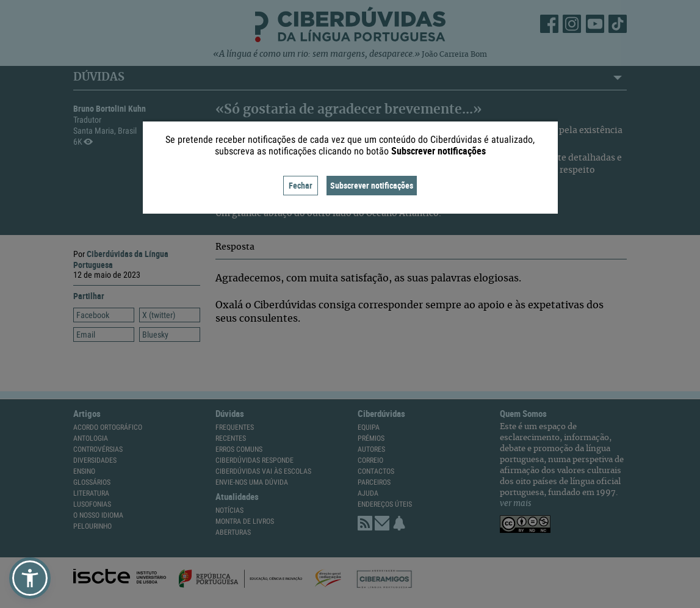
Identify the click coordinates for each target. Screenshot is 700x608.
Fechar (301, 185)
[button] (30, 578)
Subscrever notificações (372, 185)
